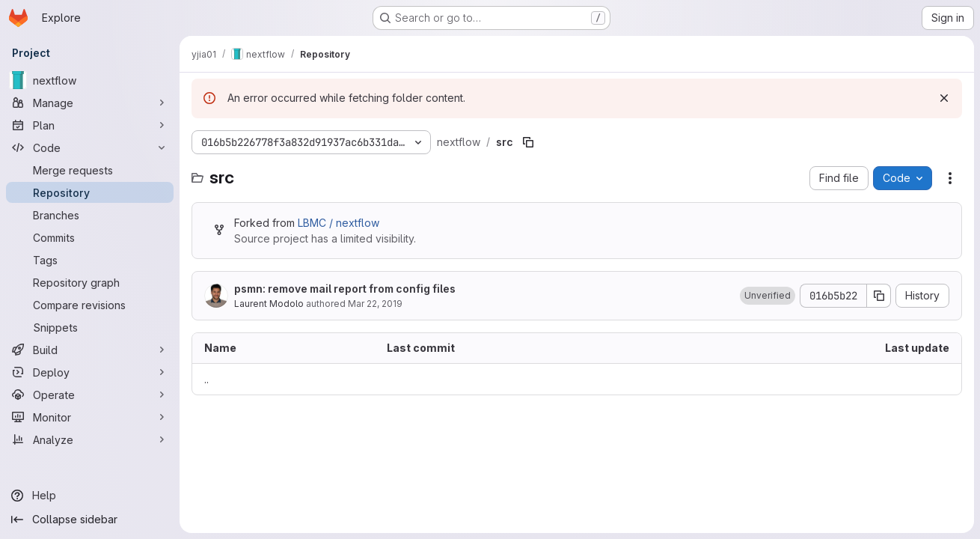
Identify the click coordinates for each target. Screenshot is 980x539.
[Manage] (90, 103)
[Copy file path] (528, 142)
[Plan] (90, 125)
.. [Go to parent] (206, 379)
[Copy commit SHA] (879, 296)
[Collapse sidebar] (90, 520)
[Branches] (90, 215)
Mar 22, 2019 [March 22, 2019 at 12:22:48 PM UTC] (375, 304)
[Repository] (90, 192)
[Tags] (90, 260)
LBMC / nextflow (339, 223)
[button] (768, 296)
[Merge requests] (90, 170)
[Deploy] (90, 372)
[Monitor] (90, 417)
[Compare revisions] (90, 305)
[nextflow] (90, 80)
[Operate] (90, 395)
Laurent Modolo (269, 304)
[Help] (90, 496)
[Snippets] (90, 327)
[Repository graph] (90, 282)
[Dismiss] (944, 98)
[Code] (90, 147)
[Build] (90, 350)
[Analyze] (90, 439)
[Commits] (90, 237)
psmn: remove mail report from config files (345, 289)
